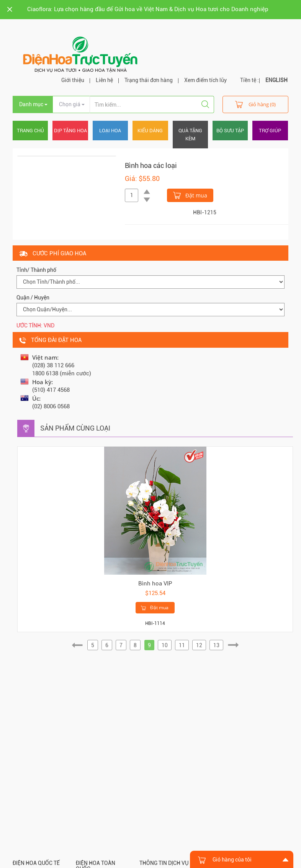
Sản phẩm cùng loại (75, 428)
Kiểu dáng (150, 131)
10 (165, 645)
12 (199, 645)
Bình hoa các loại (151, 165)
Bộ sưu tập (230, 131)
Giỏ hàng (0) (255, 104)
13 (216, 645)
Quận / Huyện (33, 298)
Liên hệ (104, 80)
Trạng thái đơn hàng (149, 80)
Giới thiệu (73, 80)
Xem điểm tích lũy (205, 80)
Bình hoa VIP (155, 584)
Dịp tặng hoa (70, 131)
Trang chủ (30, 131)
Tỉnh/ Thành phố (36, 270)
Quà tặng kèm (190, 135)
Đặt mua (190, 195)
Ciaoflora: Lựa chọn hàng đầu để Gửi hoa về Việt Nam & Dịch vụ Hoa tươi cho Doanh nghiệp (148, 9)
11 (182, 645)
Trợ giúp (270, 131)
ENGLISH (276, 80)
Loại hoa (110, 131)
